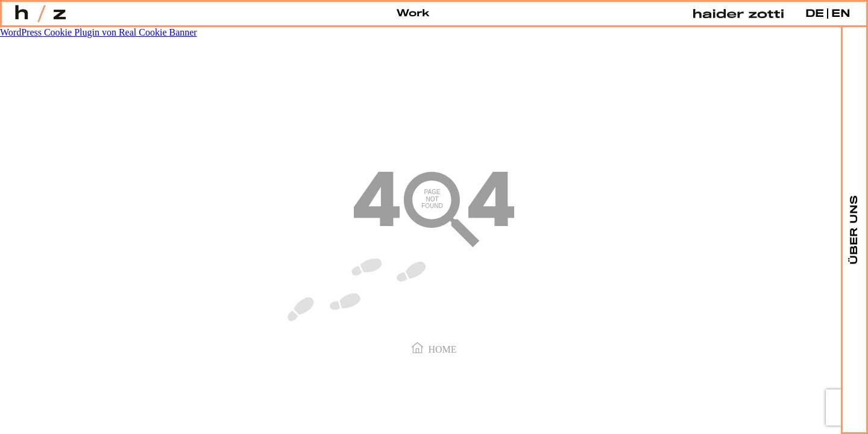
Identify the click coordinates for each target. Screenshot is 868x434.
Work (413, 14)
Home (434, 348)
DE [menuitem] (815, 14)
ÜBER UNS (854, 229)
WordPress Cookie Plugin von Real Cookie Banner (99, 32)
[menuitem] (815, 14)
